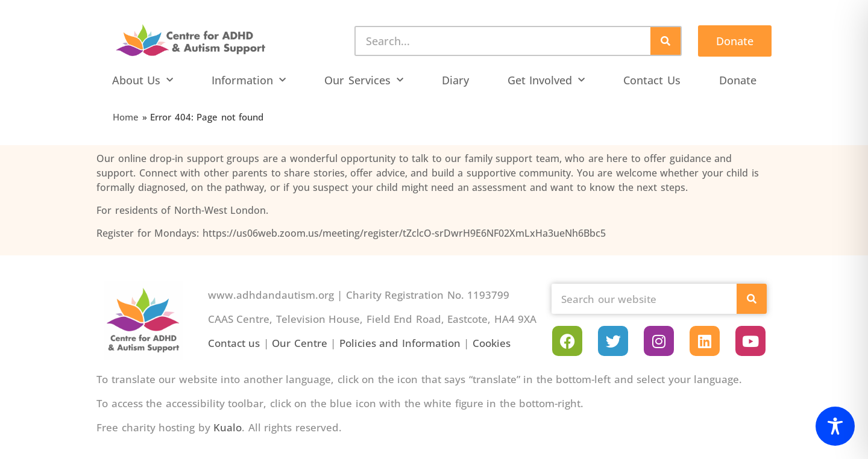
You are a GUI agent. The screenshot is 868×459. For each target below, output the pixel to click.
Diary (455, 80)
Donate (738, 80)
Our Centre (300, 343)
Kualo (228, 427)
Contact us (234, 343)
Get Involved (546, 80)
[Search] (665, 41)
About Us (143, 80)
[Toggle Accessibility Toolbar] (835, 426)
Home (126, 117)
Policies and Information (400, 343)
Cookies (492, 343)
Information (249, 80)
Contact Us (652, 80)
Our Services (364, 80)
